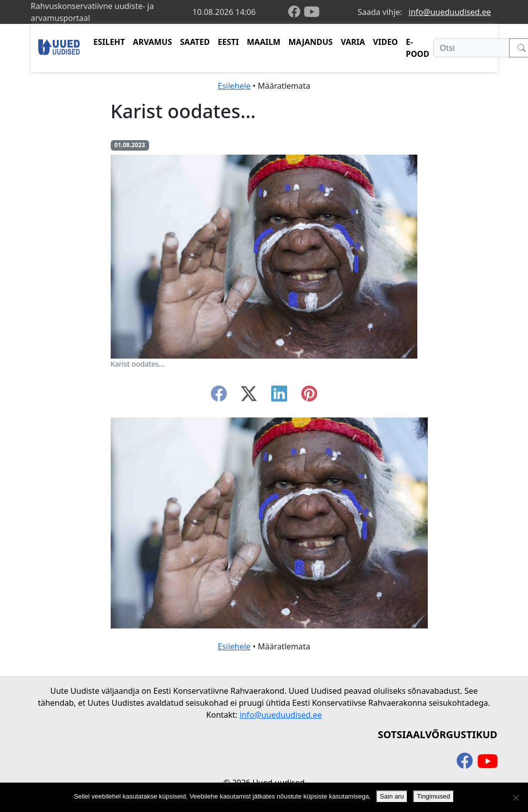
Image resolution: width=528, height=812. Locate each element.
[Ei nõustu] (516, 798)
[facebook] (296, 12)
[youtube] (312, 12)
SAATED (195, 42)
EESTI (228, 42)
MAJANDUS (310, 42)
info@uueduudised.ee (450, 12)
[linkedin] (279, 397)
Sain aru (392, 796)
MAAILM (264, 42)
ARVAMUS (153, 42)
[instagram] (309, 397)
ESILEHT (109, 42)
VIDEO (385, 42)
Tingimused (434, 796)
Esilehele (234, 86)
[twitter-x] (249, 397)
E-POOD (418, 48)
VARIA (353, 42)
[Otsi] (471, 48)
